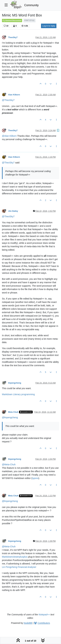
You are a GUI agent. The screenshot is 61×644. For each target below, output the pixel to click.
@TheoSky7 (8, 100)
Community (31, 5)
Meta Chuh (13, 412)
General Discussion (12, 21)
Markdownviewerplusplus (15, 557)
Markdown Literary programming (18, 394)
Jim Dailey (13, 211)
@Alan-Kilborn (9, 136)
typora (35, 478)
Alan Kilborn (14, 95)
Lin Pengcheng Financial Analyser (19, 567)
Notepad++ (44, 615)
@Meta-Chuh (9, 464)
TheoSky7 (13, 37)
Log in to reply (49, 26)
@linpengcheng (10, 417)
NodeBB (28, 623)
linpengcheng (15, 383)
